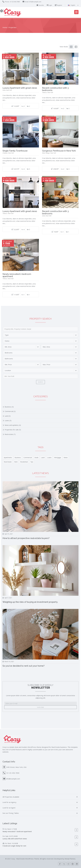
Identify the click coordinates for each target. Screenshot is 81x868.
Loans (7, 420)
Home (5, 27)
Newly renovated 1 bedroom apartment (17, 275)
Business (8, 407)
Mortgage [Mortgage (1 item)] (58, 458)
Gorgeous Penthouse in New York (59, 151)
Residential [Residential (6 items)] (24, 462)
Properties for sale (12, 430)
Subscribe (40, 707)
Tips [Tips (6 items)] (32, 462)
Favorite (40, 5)
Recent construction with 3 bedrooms (55, 89)
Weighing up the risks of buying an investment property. (30, 602)
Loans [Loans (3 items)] (49, 458)
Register (58, 5)
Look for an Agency (9, 802)
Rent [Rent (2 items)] (16, 462)
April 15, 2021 (9, 534)
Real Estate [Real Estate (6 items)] (8, 462)
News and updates (11, 425)
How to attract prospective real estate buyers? (26, 538)
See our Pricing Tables (11, 813)
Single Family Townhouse (15, 151)
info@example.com (35, 2)
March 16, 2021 (9, 662)
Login (49, 5)
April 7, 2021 (8, 598)
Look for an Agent (9, 808)
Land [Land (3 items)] (43, 458)
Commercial (9, 411)
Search (40, 382)
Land (6, 416)
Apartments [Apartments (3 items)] (8, 458)
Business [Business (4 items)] (18, 458)
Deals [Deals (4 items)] (36, 458)
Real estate (9, 434)
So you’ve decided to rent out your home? (24, 666)
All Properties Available (11, 797)
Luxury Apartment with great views (20, 88)
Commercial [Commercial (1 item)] (28, 458)
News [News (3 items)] (66, 458)
